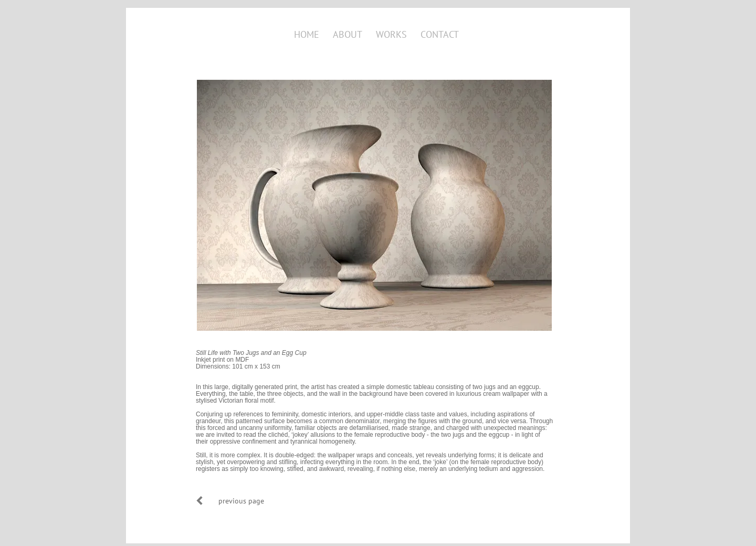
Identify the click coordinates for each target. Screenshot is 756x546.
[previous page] (241, 501)
